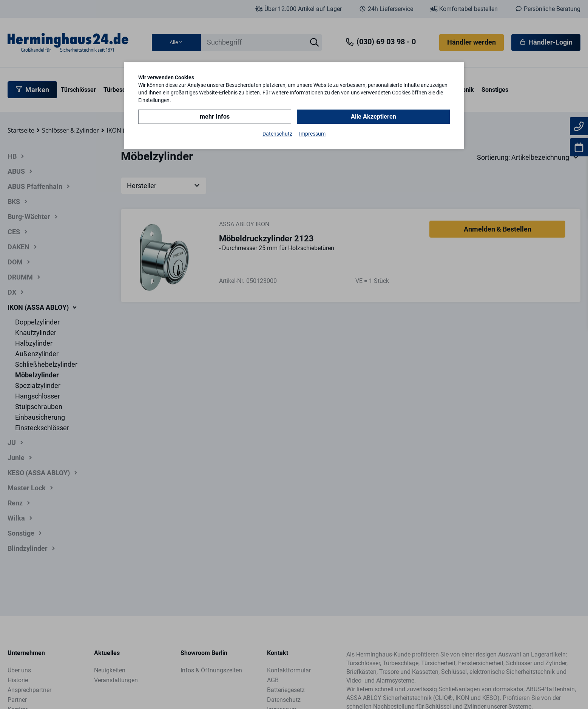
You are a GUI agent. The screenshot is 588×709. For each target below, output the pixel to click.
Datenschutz (277, 134)
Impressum (312, 134)
